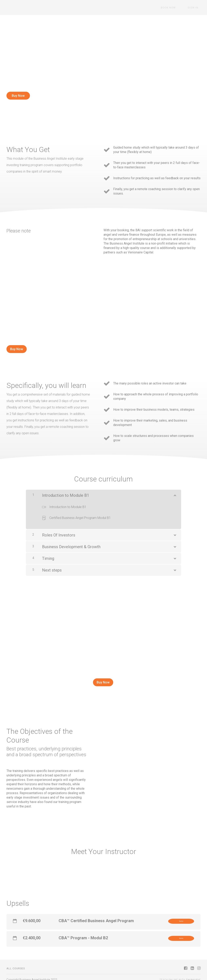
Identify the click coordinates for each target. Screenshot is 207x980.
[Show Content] (175, 490)
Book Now (175, 8)
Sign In (195, 8)
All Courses (16, 963)
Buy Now (18, 96)
